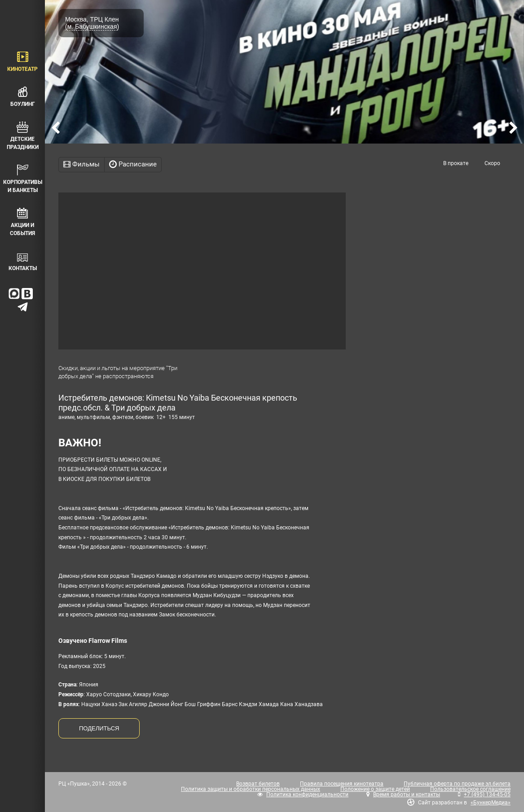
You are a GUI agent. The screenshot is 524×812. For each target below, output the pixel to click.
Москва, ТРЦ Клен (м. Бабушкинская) (92, 23)
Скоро (492, 163)
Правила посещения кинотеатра (342, 784)
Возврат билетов (258, 784)
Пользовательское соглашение (470, 789)
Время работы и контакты (407, 795)
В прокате (456, 163)
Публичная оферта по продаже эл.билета (457, 784)
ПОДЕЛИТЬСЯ (99, 728)
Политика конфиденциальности (307, 795)
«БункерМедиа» (491, 803)
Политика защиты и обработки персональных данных (251, 789)
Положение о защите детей (375, 789)
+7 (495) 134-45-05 (487, 795)
